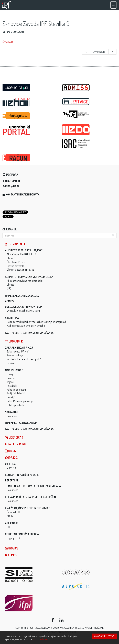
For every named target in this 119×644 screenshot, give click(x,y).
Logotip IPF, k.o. (15, 538)
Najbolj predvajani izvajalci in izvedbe (26, 326)
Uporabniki (14, 341)
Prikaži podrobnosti (42, 639)
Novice (12, 548)
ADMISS (9, 301)
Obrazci (11, 258)
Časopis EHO (13, 512)
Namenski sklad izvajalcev (22, 296)
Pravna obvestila (15, 266)
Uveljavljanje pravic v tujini (24, 307)
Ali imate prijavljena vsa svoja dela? (29, 277)
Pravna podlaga (15, 355)
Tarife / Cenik (16, 444)
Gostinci (11, 378)
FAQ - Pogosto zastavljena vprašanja (29, 333)
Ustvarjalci (15, 244)
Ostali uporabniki (15, 405)
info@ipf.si (12, 186)
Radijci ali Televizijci (17, 393)
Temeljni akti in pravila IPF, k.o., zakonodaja (33, 486)
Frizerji (10, 374)
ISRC (9, 288)
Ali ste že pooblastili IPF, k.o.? (24, 250)
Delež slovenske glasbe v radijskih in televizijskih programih (37, 322)
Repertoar (12, 480)
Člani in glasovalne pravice (20, 270)
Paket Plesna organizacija (20, 401)
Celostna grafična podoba (22, 534)
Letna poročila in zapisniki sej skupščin (30, 497)
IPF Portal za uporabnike (21, 423)
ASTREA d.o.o (73, 628)
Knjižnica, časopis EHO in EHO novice (28, 508)
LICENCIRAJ (14, 437)
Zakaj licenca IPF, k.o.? (19, 348)
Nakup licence (14, 370)
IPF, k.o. (11, 458)
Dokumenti (13, 416)
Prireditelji (12, 386)
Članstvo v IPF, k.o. (16, 262)
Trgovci (10, 382)
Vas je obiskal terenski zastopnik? (24, 359)
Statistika (12, 318)
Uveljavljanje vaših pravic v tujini (23, 311)
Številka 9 (8, 42)
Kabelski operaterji (16, 390)
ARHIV (10, 516)
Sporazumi (12, 412)
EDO (9, 527)
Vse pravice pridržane (92, 628)
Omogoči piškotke (104, 636)
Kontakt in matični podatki (23, 194)
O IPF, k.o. (10, 464)
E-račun (11, 363)
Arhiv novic (99, 52)
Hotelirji (11, 397)
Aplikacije (12, 523)
